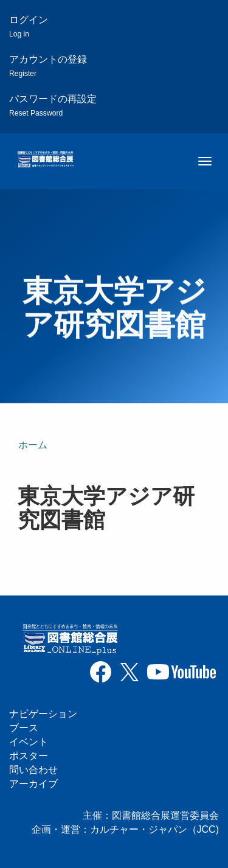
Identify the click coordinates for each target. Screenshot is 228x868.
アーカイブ (33, 784)
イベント (29, 742)
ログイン (29, 26)
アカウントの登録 (48, 66)
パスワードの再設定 (53, 106)
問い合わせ (33, 770)
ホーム (33, 445)
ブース (24, 728)
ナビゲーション (43, 714)
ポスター (29, 756)
